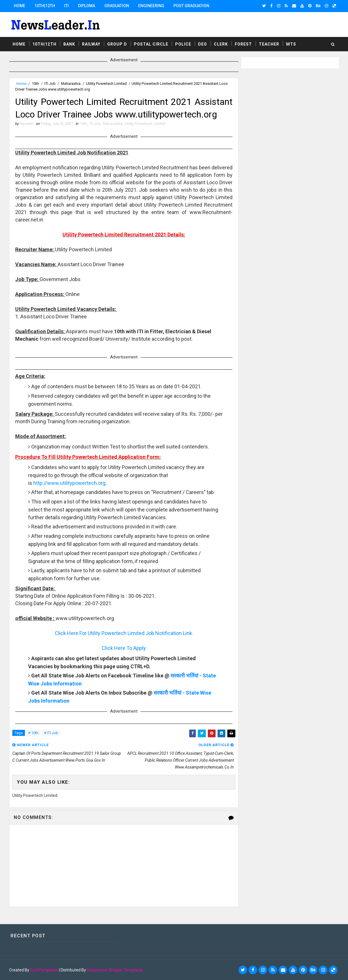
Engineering (151, 6)
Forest (243, 44)
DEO (203, 44)
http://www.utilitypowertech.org (69, 483)
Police (183, 44)
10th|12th (45, 6)
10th (35, 84)
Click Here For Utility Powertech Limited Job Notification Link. (124, 633)
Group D (117, 44)
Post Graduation (191, 6)
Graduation (117, 6)
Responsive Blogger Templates (115, 970)
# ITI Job (51, 733)
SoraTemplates (44, 970)
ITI (67, 6)
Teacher (269, 44)
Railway (91, 44)
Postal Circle (151, 44)
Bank (69, 44)
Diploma (87, 6)
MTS (291, 44)
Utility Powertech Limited (106, 84)
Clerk (221, 44)
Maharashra (71, 84)
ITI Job (50, 84)
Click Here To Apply (124, 648)
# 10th (33, 733)
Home (19, 6)
